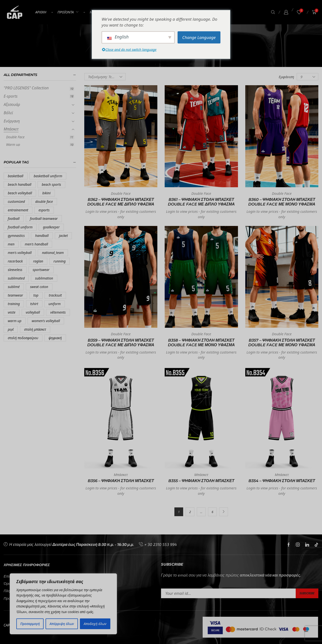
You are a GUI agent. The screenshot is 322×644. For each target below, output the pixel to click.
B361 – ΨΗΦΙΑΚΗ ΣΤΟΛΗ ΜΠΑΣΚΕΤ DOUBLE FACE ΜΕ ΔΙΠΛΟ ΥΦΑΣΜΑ (201, 202)
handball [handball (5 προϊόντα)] (42, 236)
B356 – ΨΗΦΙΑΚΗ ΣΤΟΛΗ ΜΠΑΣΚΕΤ (121, 481)
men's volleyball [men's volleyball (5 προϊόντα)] (20, 253)
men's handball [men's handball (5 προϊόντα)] (36, 244)
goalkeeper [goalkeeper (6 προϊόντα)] (51, 227)
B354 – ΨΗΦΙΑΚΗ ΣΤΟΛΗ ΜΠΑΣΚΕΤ (282, 481)
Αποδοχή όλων (95, 624)
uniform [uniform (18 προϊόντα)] (55, 304)
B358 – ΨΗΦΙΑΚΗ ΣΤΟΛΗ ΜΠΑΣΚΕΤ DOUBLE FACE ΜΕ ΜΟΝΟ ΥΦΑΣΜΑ (201, 343)
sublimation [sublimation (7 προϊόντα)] (44, 278)
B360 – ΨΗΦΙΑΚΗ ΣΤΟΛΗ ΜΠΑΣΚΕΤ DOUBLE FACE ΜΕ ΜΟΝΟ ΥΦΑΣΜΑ (282, 202)
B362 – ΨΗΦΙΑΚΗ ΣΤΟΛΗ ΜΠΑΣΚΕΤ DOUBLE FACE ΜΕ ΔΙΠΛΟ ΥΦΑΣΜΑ (121, 202)
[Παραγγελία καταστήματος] (105, 77)
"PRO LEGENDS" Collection (26, 88)
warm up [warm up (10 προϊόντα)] (15, 321)
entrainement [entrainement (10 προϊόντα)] (18, 210)
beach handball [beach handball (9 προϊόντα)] (20, 184)
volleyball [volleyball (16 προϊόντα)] (33, 312)
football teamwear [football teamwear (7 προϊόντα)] (44, 219)
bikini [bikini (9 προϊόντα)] (47, 193)
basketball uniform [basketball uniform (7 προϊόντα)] (48, 176)
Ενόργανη (12, 121)
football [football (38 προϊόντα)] (14, 219)
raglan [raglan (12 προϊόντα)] (38, 261)
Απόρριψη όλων (62, 624)
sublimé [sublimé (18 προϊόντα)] (14, 287)
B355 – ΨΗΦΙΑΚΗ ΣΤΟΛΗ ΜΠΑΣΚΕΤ (201, 481)
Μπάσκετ (11, 129)
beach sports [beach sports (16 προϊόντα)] (51, 184)
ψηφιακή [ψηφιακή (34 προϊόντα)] (55, 338)
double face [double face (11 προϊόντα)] (44, 201)
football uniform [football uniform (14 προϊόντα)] (20, 227)
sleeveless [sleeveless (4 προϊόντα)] (15, 270)
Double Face (15, 137)
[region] (63, 604)
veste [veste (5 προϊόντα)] (12, 312)
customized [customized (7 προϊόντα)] (16, 201)
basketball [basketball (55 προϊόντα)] (16, 176)
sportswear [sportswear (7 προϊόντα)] (41, 270)
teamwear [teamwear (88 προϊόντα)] (15, 295)
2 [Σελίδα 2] (190, 512)
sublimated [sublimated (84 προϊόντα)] (16, 278)
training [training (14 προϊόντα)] (14, 304)
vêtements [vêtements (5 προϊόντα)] (58, 312)
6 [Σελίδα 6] (213, 512)
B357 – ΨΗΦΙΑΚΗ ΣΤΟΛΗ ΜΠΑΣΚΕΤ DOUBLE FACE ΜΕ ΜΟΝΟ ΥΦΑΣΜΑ (282, 343)
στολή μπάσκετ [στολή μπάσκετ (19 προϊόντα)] (35, 329)
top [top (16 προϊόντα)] (36, 295)
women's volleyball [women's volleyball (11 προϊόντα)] (46, 321)
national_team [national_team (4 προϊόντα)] (53, 253)
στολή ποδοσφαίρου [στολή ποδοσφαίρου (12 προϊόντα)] (23, 338)
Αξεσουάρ (12, 104)
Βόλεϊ (8, 113)
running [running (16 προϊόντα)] (60, 261)
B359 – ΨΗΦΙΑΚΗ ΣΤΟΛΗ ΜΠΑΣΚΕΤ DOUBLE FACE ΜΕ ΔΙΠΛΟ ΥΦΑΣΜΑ (121, 343)
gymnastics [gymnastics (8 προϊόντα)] (16, 236)
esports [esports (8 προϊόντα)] (44, 210)
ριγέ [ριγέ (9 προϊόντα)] (11, 329)
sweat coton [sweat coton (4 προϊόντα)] (39, 287)
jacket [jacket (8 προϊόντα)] (63, 236)
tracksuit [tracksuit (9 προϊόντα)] (55, 295)
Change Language (199, 37)
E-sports (11, 96)
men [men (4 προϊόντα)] (11, 244)
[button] (273, 12)
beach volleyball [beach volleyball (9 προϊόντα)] (20, 193)
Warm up (13, 145)
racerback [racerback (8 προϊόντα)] (15, 261)
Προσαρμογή (30, 624)
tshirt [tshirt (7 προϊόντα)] (34, 304)
